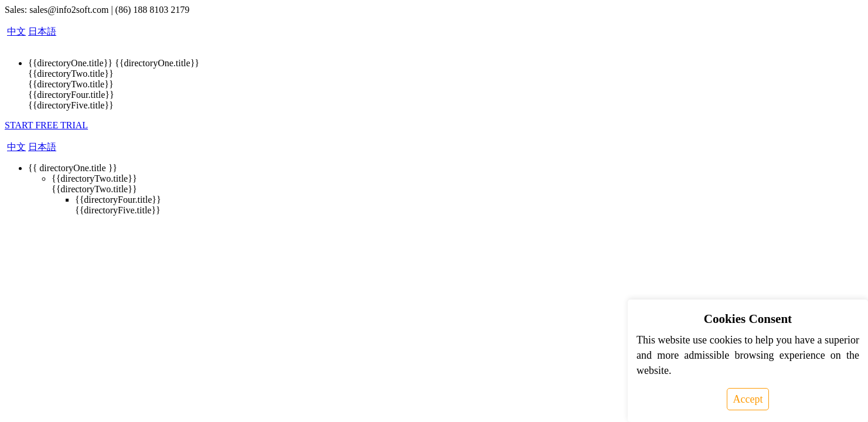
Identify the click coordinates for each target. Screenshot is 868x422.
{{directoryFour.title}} (71, 95)
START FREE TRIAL (46, 125)
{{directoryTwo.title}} (71, 74)
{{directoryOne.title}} (70, 63)
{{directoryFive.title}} (71, 105)
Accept (748, 399)
